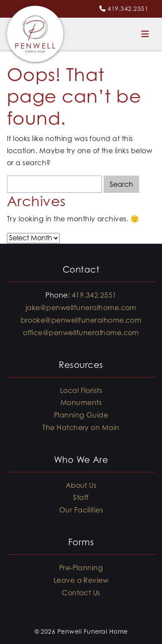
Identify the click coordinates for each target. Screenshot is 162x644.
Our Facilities (81, 510)
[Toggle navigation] (145, 34)
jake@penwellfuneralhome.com (81, 308)
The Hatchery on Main (81, 427)
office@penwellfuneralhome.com (81, 333)
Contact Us (81, 593)
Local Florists (81, 390)
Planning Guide (81, 415)
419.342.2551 (128, 8)
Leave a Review (81, 580)
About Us (81, 485)
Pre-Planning (81, 568)
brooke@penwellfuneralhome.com (81, 320)
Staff (81, 497)
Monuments (81, 402)
